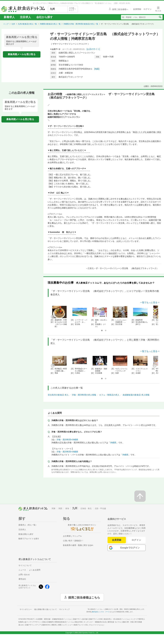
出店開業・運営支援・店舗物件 (54, 619)
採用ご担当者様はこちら (84, 597)
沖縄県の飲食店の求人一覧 (50, 24)
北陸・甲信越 (100, 508)
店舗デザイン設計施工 (87, 619)
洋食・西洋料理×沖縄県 (67, 440)
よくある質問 (35, 570)
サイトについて (25, 565)
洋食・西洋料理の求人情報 (84, 395)
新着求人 (9, 17)
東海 (67, 508)
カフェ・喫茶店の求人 (109, 395)
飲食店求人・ (116, 619)
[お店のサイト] (93, 49)
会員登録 (117, 540)
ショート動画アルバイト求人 (85, 625)
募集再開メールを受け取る (22, 54)
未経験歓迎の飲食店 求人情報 (136, 395)
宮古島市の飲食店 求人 (58, 395)
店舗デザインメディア (37, 625)
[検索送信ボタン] (160, 17)
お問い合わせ (24, 575)
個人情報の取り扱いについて (46, 609)
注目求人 (25, 17)
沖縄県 (113, 443)
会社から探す (45, 17)
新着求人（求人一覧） (28, 525)
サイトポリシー (26, 609)
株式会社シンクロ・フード (101, 612)
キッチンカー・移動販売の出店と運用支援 (102, 622)
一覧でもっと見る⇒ (150, 302)
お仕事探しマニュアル (72, 536)
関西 (60, 508)
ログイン (136, 540)
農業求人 (59, 625)
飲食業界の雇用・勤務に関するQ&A (78, 545)
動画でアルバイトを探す (29, 539)
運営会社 (22, 579)
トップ (6, 24)
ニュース (22, 570)
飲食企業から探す (26, 534)
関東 (54, 508)
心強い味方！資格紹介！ (73, 541)
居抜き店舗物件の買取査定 (62, 622)
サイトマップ (64, 609)
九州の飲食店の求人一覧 (27, 24)
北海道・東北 (86, 508)
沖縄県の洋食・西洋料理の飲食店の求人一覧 (81, 24)
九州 (13, 24)
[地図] (97, 69)
